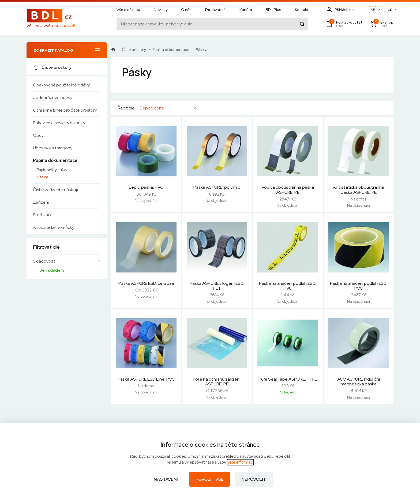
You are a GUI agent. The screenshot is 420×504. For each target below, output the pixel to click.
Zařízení (41, 202)
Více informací (240, 462)
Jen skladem (52, 270)
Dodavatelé (215, 10)
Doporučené (152, 108)
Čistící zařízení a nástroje (56, 190)
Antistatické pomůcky (54, 227)
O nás (186, 10)
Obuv (38, 135)
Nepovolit (254, 479)
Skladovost (44, 261)
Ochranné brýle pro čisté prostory (65, 110)
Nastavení (166, 479)
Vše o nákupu (128, 10)
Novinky (161, 10)
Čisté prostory (52, 67)
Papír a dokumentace (55, 160)
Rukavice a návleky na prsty (59, 123)
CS (390, 10)
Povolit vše (210, 479)
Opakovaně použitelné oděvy (61, 85)
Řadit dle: (127, 108)
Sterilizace (43, 215)
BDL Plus (273, 10)
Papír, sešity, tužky (52, 170)
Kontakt (302, 10)
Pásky (42, 177)
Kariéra (246, 10)
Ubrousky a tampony (53, 148)
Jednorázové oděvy (53, 98)
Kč (373, 10)
